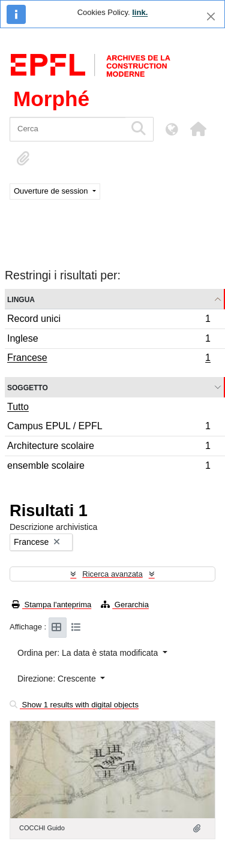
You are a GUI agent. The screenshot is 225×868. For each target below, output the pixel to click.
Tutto (18, 407)
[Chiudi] (211, 16)
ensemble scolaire (109, 467)
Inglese (109, 340)
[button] (198, 129)
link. (140, 12)
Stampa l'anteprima (52, 605)
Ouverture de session (52, 191)
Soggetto (28, 387)
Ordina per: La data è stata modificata (89, 653)
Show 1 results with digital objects (74, 705)
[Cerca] (67, 129)
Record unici (109, 320)
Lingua (21, 299)
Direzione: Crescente (58, 679)
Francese (109, 359)
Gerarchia (125, 605)
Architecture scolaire (109, 447)
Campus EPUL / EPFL (109, 428)
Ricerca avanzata (112, 574)
